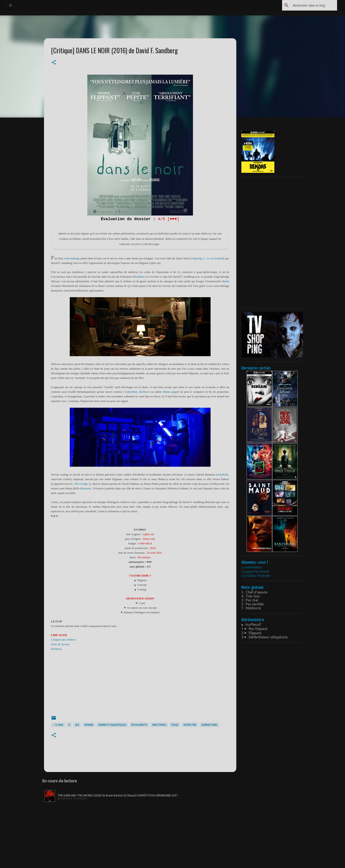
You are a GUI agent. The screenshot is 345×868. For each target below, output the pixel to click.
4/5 (77, 725)
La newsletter (252, 567)
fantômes (159, 725)
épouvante (139, 725)
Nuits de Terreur (60, 644)
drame (89, 725)
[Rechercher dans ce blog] (314, 5)
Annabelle (223, 475)
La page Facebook (255, 571)
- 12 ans (58, 725)
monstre (190, 725)
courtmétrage (72, 258)
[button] (54, 63)
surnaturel (209, 725)
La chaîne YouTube (256, 576)
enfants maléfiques (112, 725)
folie (175, 725)
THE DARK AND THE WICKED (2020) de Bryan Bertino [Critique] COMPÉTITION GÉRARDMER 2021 (118, 795)
